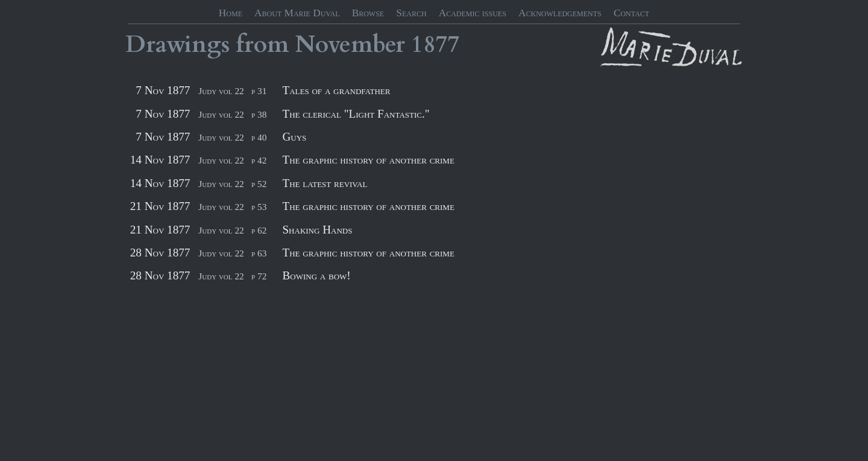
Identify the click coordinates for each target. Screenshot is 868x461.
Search (411, 13)
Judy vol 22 (221, 91)
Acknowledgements (560, 13)
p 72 (259, 276)
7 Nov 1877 (163, 90)
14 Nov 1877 (160, 160)
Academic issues (473, 13)
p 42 (259, 160)
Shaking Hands (317, 230)
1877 (435, 45)
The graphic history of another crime (368, 160)
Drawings (178, 45)
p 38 (259, 114)
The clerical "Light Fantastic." (356, 114)
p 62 (259, 230)
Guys (294, 137)
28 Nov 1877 (160, 253)
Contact (631, 13)
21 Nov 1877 (160, 206)
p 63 (259, 253)
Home (231, 13)
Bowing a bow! (316, 275)
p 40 (259, 137)
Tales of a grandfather (336, 90)
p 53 (259, 207)
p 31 (259, 91)
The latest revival (325, 183)
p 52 (259, 184)
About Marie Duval (297, 13)
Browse (368, 13)
